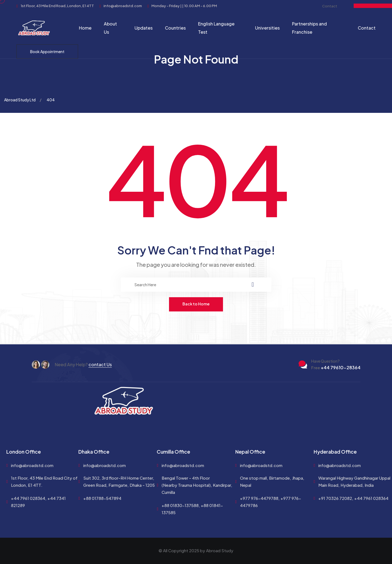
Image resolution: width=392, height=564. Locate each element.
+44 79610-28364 (336, 367)
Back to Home (196, 304)
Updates (144, 28)
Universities (267, 28)
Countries (175, 28)
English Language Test (216, 28)
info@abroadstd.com (32, 465)
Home (85, 28)
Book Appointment (47, 51)
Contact (330, 6)
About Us (110, 28)
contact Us (100, 364)
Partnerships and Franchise (309, 28)
